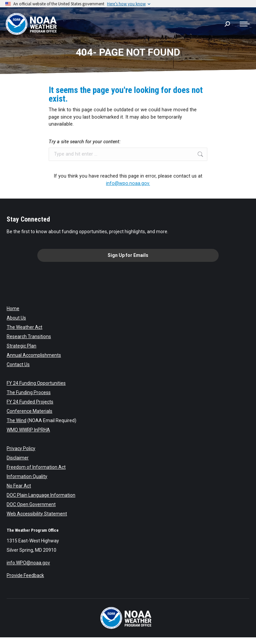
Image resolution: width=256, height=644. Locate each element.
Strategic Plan (21, 346)
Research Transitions (29, 336)
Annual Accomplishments (34, 355)
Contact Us (18, 364)
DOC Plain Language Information (41, 495)
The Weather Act (24, 327)
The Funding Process (29, 392)
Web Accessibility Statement (37, 514)
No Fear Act (19, 486)
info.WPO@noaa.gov (28, 563)
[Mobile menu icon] (245, 24)
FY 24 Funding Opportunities (36, 383)
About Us (16, 318)
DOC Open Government (31, 504)
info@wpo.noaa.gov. (128, 183)
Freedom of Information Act (36, 467)
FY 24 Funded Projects (30, 402)
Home (13, 309)
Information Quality (27, 476)
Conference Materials (29, 411)
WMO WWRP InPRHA (28, 430)
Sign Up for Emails (128, 255)
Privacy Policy (21, 448)
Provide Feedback (25, 575)
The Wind (16, 420)
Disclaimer (18, 458)
